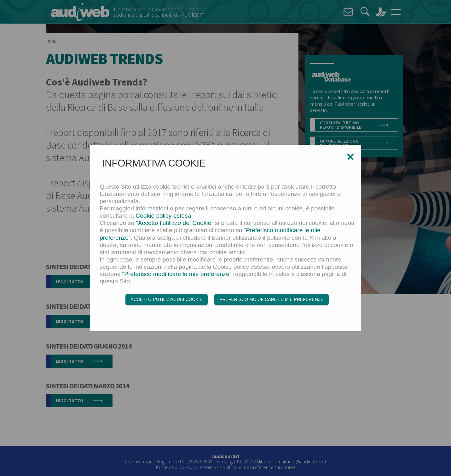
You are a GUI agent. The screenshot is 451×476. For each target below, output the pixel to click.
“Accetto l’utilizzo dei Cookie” (174, 223)
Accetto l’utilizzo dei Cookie (166, 299)
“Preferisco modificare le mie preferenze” (177, 274)
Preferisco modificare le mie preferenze (272, 299)
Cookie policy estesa (163, 216)
